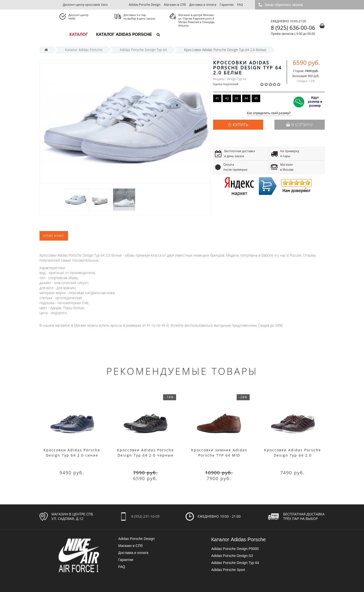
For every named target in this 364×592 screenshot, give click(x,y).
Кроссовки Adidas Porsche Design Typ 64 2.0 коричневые (293, 455)
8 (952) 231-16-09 (145, 516)
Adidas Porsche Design (144, 5)
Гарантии (227, 5)
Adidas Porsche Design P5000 (235, 549)
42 (227, 98)
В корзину (299, 125)
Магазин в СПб (175, 5)
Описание (54, 236)
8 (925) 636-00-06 (293, 28)
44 (246, 98)
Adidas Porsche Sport (228, 570)
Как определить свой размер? (269, 113)
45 (256, 98)
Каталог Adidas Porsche (124, 34)
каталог (79, 34)
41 (217, 98)
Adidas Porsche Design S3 (232, 556)
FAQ (240, 5)
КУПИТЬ (240, 125)
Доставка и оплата (203, 5)
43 (237, 98)
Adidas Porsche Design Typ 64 (235, 563)
